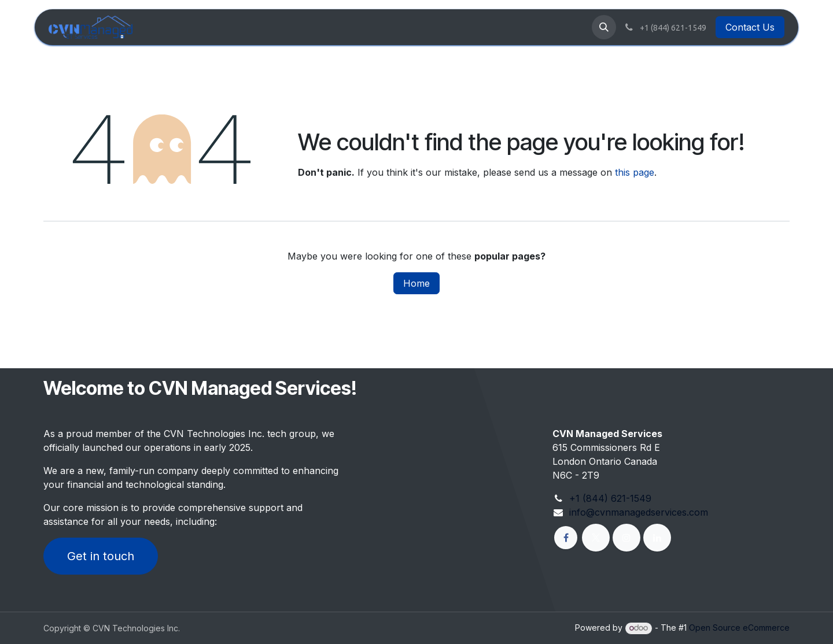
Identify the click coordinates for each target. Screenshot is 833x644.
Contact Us (750, 27)
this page (635, 172)
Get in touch (101, 556)
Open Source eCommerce (739, 628)
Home (417, 283)
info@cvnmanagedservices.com (639, 512)
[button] (604, 27)
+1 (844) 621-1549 (610, 498)
